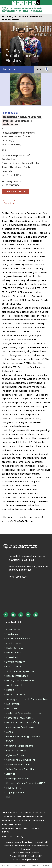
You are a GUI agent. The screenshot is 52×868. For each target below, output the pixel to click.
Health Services (14, 648)
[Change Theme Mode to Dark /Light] (38, 2)
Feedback (12, 709)
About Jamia (13, 629)
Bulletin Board (14, 653)
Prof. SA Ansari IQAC (17, 751)
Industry (46, 865)
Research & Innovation (18, 639)
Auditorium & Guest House (20, 727)
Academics (12, 634)
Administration (14, 643)
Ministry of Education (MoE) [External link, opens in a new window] (21, 746)
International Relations (18, 765)
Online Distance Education (20, 769)
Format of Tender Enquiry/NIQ (22, 723)
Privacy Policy (14, 788)
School (10, 732)
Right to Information (17, 676)
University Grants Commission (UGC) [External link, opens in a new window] (26, 783)
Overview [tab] (9, 203)
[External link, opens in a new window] (6, 615)
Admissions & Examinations (21, 760)
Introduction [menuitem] (8, 69)
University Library (15, 662)
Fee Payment (13, 704)
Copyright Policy (15, 793)
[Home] (3, 17)
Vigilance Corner (15, 755)
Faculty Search (14, 685)
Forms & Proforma (16, 695)
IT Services (12, 657)
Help (9, 797)
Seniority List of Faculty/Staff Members (27, 699)
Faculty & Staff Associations (21, 681)
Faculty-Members (12, 20)
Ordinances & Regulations (20, 671)
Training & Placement (18, 779)
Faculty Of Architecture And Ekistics (24, 17)
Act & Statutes (14, 667)
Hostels (10, 690)
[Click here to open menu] (49, 10)
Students (6, 865)
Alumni (35, 865)
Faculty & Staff (21, 865)
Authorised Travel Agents (20, 718)
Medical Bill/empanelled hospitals (24, 713)
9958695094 (13, 185)
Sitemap (11, 774)
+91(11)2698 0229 (18, 577)
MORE (40, 69)
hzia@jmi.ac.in (14, 181)
